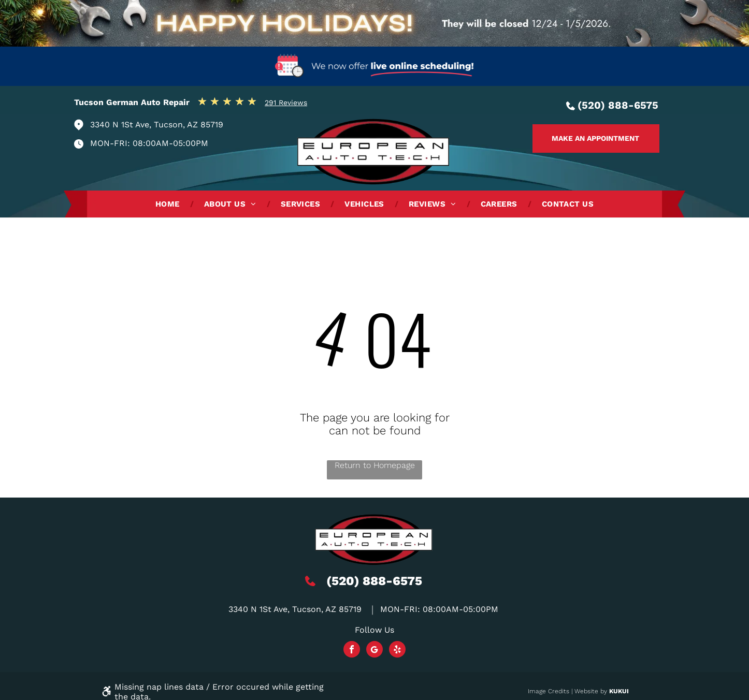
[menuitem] (169, 204)
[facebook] (352, 651)
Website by (591, 691)
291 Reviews (286, 103)
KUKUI (619, 691)
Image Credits (549, 691)
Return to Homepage (375, 465)
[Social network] (375, 651)
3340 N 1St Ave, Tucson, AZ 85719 (157, 125)
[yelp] (397, 651)
